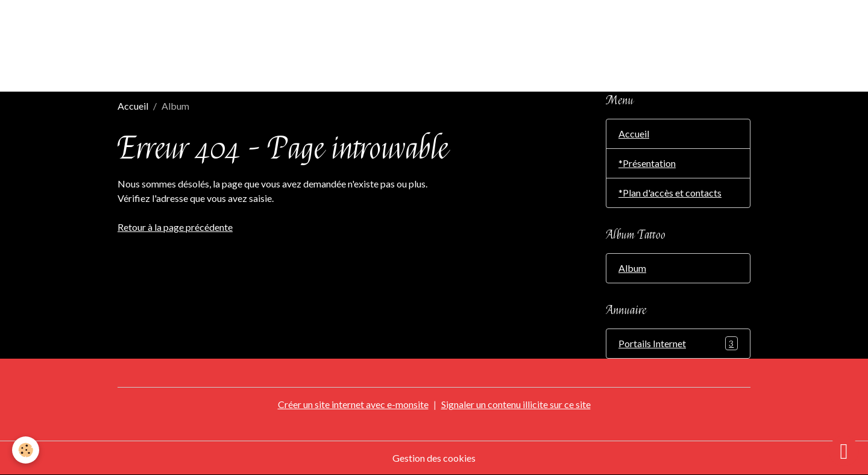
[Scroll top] (844, 451)
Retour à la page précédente (175, 227)
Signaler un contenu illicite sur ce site (516, 404)
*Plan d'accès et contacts (670, 193)
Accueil (133, 106)
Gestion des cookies (434, 458)
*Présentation (647, 163)
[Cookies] (26, 450)
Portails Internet (678, 343)
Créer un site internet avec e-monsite (353, 404)
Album (632, 268)
